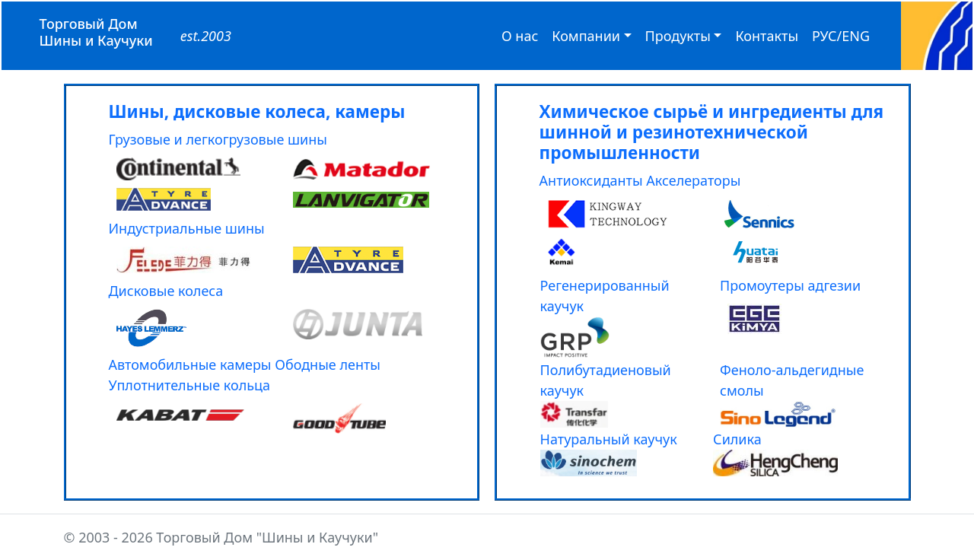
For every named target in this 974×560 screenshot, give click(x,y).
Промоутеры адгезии (790, 285)
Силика (737, 439)
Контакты (767, 36)
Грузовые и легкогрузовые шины (218, 139)
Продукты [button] (678, 36)
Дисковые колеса (166, 291)
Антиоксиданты (591, 180)
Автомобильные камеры (190, 364)
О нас (520, 36)
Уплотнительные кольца (190, 385)
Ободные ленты (328, 364)
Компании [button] (586, 36)
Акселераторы (693, 180)
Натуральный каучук (609, 439)
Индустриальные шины (187, 228)
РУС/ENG (841, 36)
